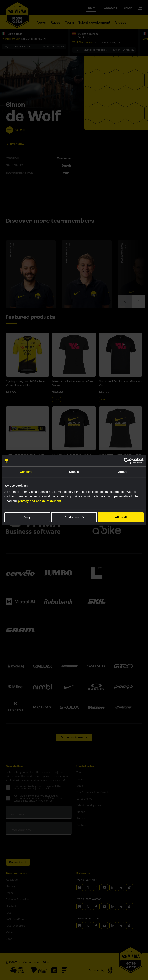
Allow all (121, 517)
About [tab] (122, 472)
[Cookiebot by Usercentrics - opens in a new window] (127, 461)
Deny (27, 517)
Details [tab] (74, 472)
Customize (74, 517)
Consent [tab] (26, 472)
